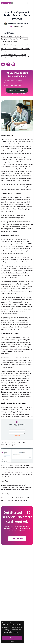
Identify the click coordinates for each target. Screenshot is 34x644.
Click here (5, 498)
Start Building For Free (17, 90)
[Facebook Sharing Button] (8, 64)
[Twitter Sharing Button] (3, 64)
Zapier (3, 157)
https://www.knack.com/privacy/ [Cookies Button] (11, 634)
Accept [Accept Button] (12, 638)
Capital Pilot (25, 257)
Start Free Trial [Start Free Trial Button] (17, 539)
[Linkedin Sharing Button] (13, 64)
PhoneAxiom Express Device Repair (13, 349)
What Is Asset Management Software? (14, 45)
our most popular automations (12, 472)
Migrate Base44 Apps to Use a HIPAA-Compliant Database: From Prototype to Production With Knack (15, 39)
